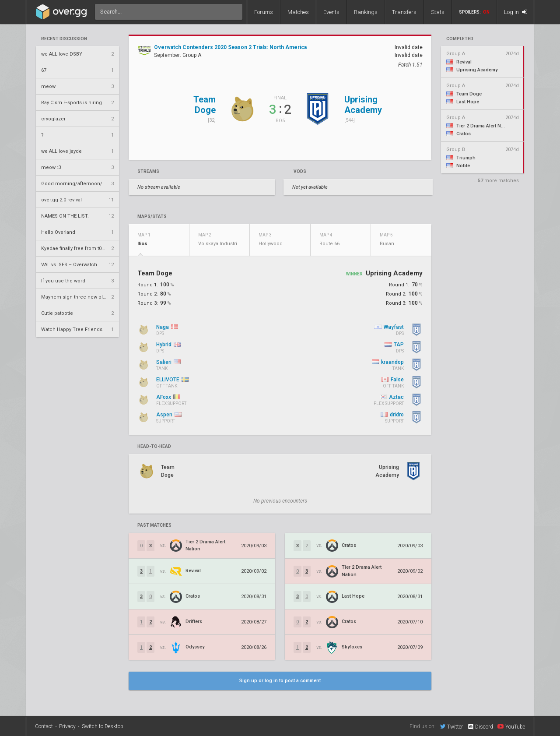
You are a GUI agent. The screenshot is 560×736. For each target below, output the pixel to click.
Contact (44, 726)
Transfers (404, 12)
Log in (516, 12)
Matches (298, 12)
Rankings (366, 12)
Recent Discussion (64, 39)
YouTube (511, 726)
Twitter (451, 726)
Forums (264, 12)
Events (331, 12)
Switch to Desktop (103, 726)
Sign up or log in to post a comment (280, 681)
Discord (480, 727)
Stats (438, 12)
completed (460, 39)
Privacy (67, 726)
